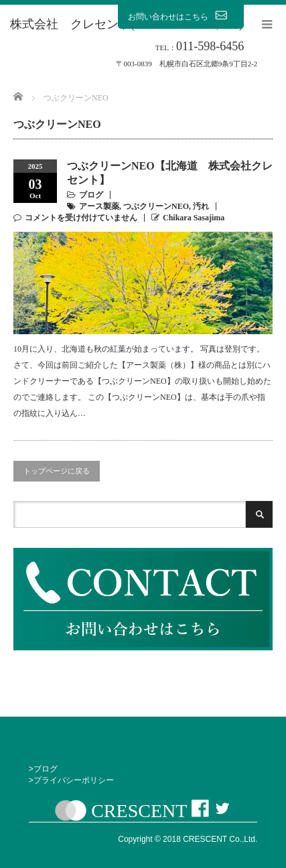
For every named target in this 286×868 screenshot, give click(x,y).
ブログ (91, 195)
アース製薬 (99, 206)
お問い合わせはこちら (181, 16)
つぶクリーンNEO (156, 206)
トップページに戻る (57, 471)
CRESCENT (139, 811)
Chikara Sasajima (194, 218)
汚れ (201, 206)
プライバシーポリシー (74, 780)
